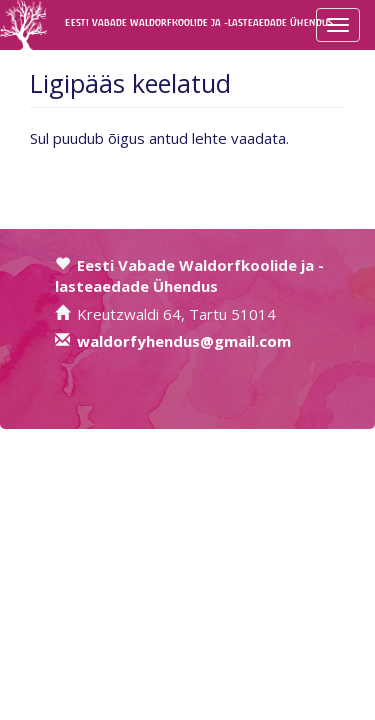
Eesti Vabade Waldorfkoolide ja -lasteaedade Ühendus (82, 22)
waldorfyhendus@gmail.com (184, 341)
